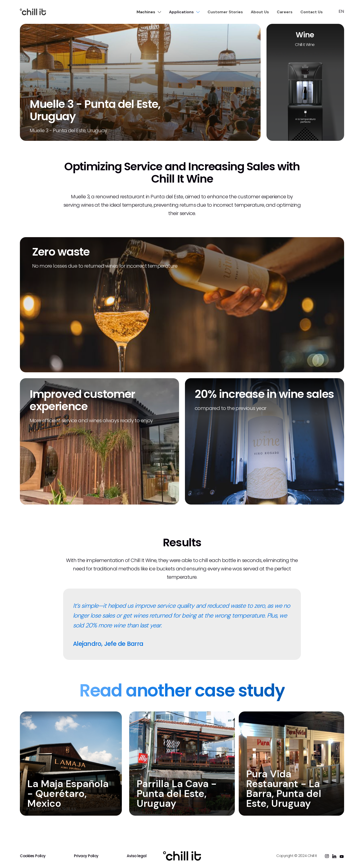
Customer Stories (225, 12)
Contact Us (312, 12)
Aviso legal (137, 856)
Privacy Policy (86, 856)
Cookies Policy (33, 856)
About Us (260, 12)
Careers (285, 12)
